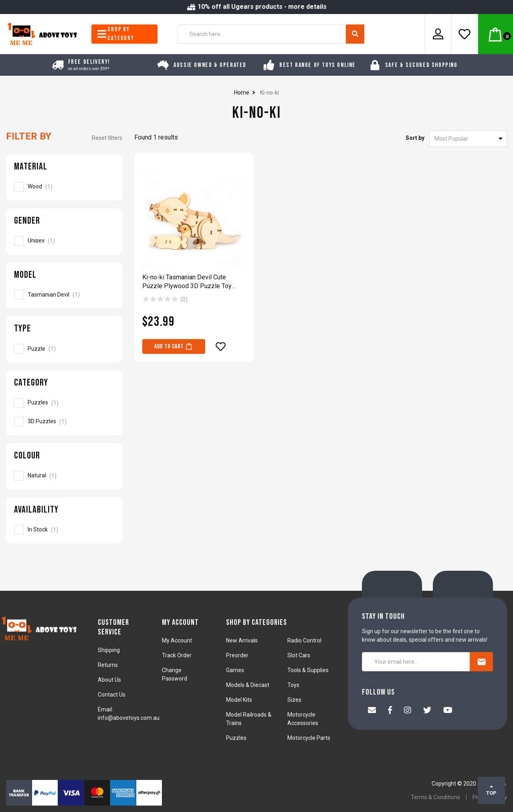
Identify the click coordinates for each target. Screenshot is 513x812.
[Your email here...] (416, 662)
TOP (491, 790)
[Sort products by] (468, 139)
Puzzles (236, 738)
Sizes (294, 700)
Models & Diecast (248, 685)
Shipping (109, 650)
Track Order (177, 655)
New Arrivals (242, 640)
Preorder (237, 655)
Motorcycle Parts (309, 738)
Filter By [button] (29, 136)
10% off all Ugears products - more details (256, 7)
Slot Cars (299, 655)
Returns (108, 665)
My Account (177, 640)
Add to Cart (174, 346)
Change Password (175, 674)
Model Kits (239, 700)
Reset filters (107, 138)
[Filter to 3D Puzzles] (64, 422)
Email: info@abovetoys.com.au (129, 714)
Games (235, 670)
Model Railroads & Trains (249, 719)
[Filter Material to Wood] (64, 187)
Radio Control (304, 640)
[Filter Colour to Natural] (64, 476)
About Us (109, 680)
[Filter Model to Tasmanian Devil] (64, 295)
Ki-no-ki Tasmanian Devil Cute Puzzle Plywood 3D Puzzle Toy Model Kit (187, 282)
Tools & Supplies (308, 670)
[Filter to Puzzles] (64, 403)
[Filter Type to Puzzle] (64, 349)
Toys (293, 685)
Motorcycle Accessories (303, 719)
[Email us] (372, 711)
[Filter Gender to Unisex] (64, 241)
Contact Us (112, 695)
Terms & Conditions (435, 797)
